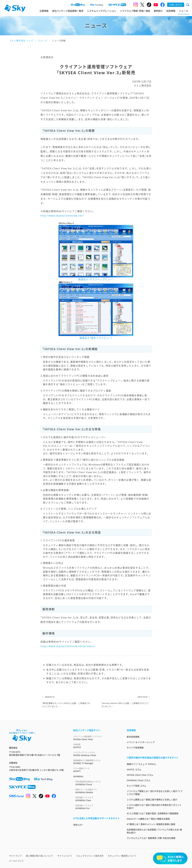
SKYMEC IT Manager (96, 762)
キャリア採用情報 (135, 748)
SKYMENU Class (97, 799)
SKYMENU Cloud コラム (139, 780)
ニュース (183, 11)
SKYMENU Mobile (97, 791)
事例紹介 (158, 11)
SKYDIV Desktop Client (96, 754)
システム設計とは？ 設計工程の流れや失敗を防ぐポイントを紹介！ (154, 806)
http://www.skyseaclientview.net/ (62, 216)
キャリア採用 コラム (136, 786)
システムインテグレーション (102, 11)
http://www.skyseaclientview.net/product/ (68, 646)
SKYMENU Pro (97, 807)
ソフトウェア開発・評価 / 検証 (135, 11)
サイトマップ (15, 856)
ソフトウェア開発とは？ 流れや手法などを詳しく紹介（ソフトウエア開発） (155, 793)
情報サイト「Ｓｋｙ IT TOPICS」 (142, 764)
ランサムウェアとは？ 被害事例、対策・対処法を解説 (151, 838)
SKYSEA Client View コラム (140, 775)
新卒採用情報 (133, 737)
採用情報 (171, 11)
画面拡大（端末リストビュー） (96, 338)
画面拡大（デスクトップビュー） (96, 279)
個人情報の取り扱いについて (39, 856)
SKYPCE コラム (134, 770)
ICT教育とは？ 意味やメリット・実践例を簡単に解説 (151, 824)
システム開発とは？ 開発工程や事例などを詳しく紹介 (152, 800)
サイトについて (65, 856)
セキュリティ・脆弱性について (122, 856)
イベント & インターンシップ (141, 742)
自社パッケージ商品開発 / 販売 (68, 11)
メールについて (16, 861)
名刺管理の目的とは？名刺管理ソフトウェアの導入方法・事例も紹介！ (154, 831)
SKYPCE (96, 746)
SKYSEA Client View (96, 738)
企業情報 (44, 11)
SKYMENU (78, 776)
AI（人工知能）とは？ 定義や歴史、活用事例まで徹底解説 (153, 813)
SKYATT (96, 770)
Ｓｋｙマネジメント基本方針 (90, 856)
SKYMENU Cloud (97, 783)
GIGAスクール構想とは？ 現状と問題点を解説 (148, 819)
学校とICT (78, 825)
